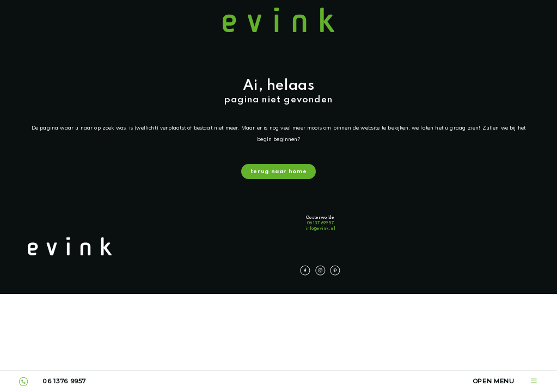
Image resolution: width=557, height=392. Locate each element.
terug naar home (278, 173)
